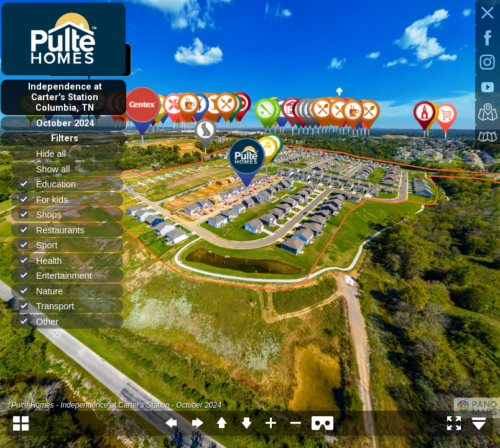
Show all (58, 169)
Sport (43, 245)
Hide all (56, 154)
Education (53, 184)
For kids (49, 199)
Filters (65, 138)
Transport (52, 306)
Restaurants (57, 230)
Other (44, 321)
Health (46, 260)
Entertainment (61, 275)
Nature (46, 291)
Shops (45, 214)
